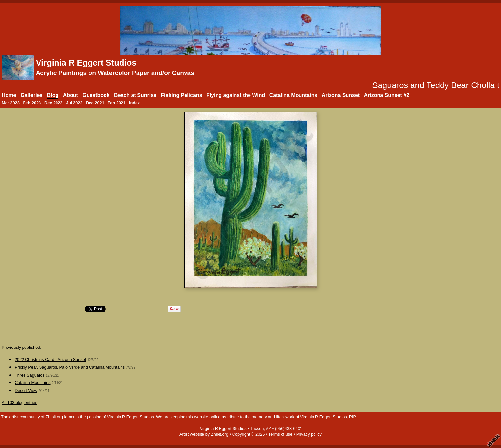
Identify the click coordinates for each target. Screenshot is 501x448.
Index (134, 103)
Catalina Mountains (293, 95)
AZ (268, 429)
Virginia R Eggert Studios (86, 63)
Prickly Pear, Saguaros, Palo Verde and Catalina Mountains (70, 367)
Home (9, 95)
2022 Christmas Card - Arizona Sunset (50, 359)
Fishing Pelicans (181, 95)
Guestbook (96, 95)
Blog (53, 95)
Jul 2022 (74, 103)
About (71, 95)
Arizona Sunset (341, 95)
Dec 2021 (95, 103)
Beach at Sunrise (135, 95)
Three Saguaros (30, 375)
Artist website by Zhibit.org (204, 434)
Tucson (257, 429)
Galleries (32, 95)
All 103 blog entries (19, 402)
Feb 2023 (32, 103)
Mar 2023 (11, 103)
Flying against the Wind (236, 95)
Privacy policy (309, 434)
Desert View (26, 390)
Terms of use (280, 434)
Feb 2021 (116, 103)
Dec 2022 (54, 103)
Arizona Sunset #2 (387, 95)
